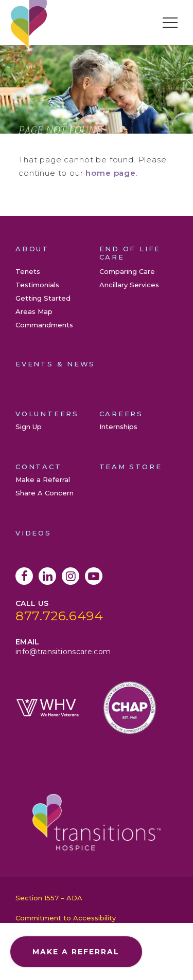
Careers (121, 414)
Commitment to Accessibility (66, 918)
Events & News (55, 364)
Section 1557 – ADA (49, 898)
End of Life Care (130, 253)
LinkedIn (47, 576)
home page (111, 173)
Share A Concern (45, 493)
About (32, 249)
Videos (33, 533)
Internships (118, 427)
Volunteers (47, 414)
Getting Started (43, 298)
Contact (39, 467)
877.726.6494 (59, 616)
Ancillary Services (129, 285)
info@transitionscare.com (63, 652)
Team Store (131, 467)
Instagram (71, 576)
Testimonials (37, 285)
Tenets (28, 271)
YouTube (94, 576)
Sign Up (29, 427)
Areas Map (34, 311)
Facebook (24, 576)
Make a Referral (43, 479)
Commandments (44, 325)
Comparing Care (127, 271)
